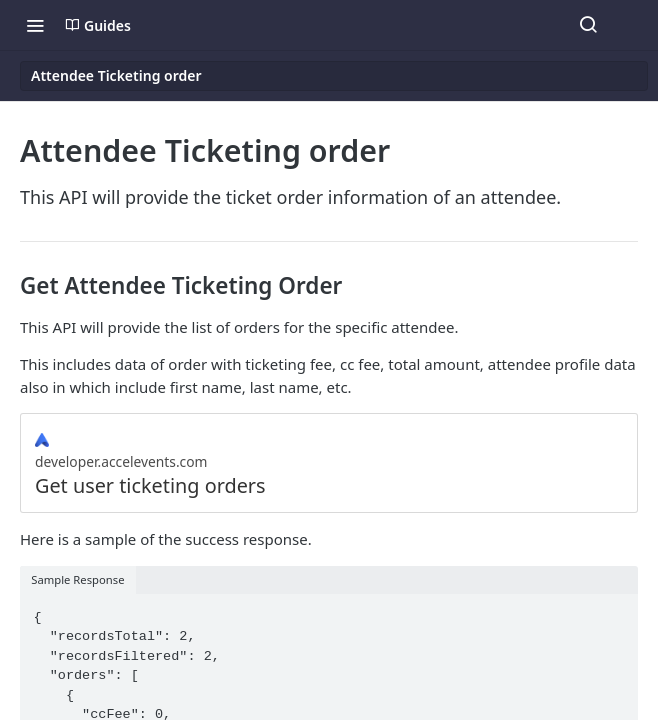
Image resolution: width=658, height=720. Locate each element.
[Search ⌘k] (588, 25)
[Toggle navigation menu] (35, 25)
